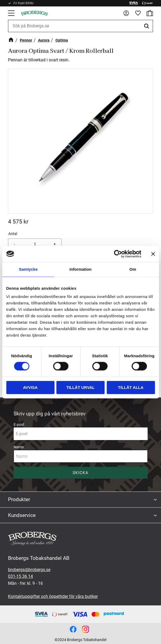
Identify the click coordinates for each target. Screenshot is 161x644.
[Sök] (147, 26)
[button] (12, 13)
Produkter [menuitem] (19, 499)
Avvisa (30, 387)
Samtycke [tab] (28, 269)
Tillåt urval (80, 387)
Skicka (80, 473)
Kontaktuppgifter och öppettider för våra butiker (53, 596)
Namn (19, 447)
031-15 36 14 (20, 576)
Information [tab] (80, 269)
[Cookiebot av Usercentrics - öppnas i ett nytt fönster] (118, 254)
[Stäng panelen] (153, 254)
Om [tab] (133, 269)
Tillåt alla (131, 387)
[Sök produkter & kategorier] (80, 26)
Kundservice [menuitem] (22, 515)
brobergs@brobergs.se (29, 570)
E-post (19, 425)
